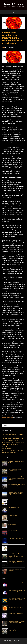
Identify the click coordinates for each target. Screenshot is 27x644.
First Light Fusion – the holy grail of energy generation (16, 614)
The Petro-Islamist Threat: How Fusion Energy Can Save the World (16, 562)
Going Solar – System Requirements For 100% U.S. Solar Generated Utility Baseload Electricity (16, 494)
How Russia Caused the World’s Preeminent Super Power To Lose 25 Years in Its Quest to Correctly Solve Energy (16, 556)
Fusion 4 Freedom (13, 4)
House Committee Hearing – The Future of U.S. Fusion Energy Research (16, 622)
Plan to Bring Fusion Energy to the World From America (15, 470)
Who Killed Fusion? (12, 546)
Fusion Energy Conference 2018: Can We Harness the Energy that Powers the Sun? (17, 607)
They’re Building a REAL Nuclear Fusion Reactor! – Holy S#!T (16, 630)
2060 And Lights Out (13, 531)
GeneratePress (13, 642)
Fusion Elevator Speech (13, 515)
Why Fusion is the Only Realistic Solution (17, 500)
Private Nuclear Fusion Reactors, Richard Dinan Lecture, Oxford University (17, 599)
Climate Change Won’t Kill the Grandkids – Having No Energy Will (17, 485)
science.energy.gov (8, 418)
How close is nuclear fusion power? (16, 583)
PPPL (4, 48)
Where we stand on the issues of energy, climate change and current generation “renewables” (17, 478)
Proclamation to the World (14, 508)
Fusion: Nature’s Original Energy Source (16, 538)
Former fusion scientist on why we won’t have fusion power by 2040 (17, 591)
